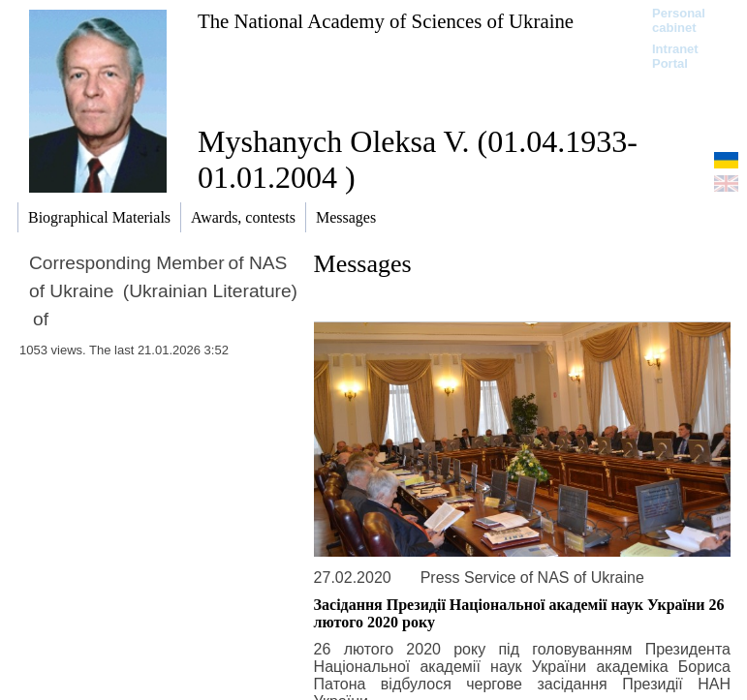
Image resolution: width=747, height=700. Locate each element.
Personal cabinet (679, 20)
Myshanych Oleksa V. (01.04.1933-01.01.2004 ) (418, 159)
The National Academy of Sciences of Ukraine (386, 21)
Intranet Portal (675, 56)
